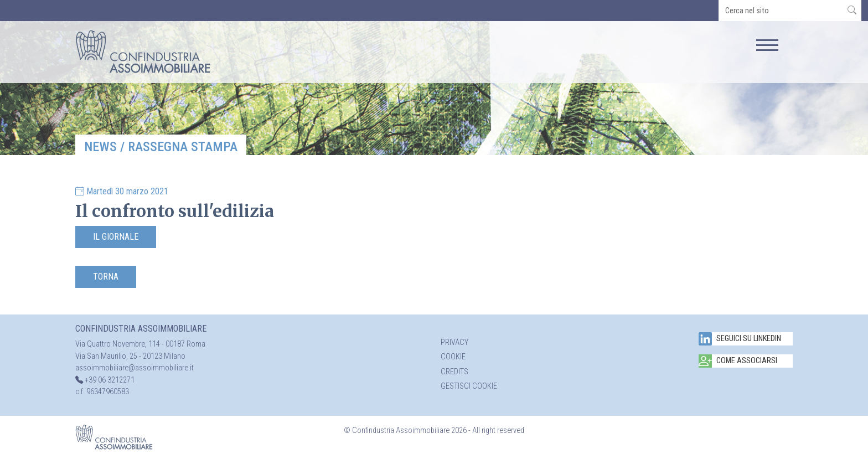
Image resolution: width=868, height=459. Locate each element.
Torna (106, 277)
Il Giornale (116, 237)
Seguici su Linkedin (740, 339)
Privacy (454, 342)
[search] (781, 11)
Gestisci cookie (469, 386)
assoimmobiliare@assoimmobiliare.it (135, 368)
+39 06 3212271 (110, 380)
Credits (454, 372)
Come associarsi (738, 361)
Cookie (453, 357)
